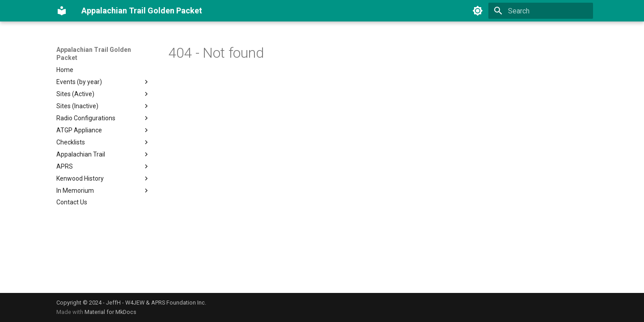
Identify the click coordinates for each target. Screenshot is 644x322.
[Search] (541, 11)
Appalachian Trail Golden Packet (94, 54)
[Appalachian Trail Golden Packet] (62, 11)
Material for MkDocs (110, 312)
